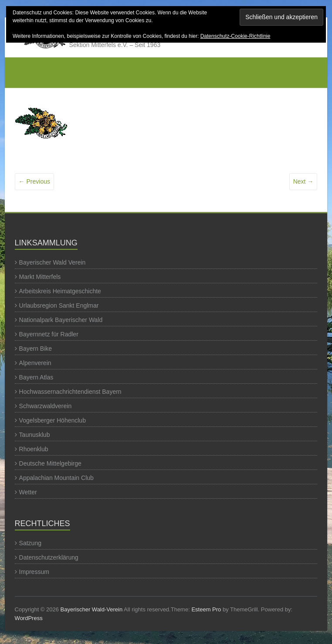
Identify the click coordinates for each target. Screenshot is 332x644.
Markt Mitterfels (40, 277)
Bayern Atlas (36, 377)
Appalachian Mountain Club (56, 478)
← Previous (34, 181)
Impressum (34, 572)
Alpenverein (35, 363)
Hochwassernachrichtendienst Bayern (70, 392)
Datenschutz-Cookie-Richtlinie (235, 36)
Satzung (30, 543)
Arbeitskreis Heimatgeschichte (60, 291)
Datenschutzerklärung (49, 557)
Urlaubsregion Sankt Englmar (59, 305)
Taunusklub (35, 435)
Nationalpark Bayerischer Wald (61, 320)
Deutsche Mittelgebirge (50, 463)
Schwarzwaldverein (46, 406)
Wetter (28, 492)
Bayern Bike (36, 349)
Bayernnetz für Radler (49, 334)
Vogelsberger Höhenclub (53, 420)
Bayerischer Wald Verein (53, 262)
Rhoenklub (34, 449)
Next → (303, 181)
